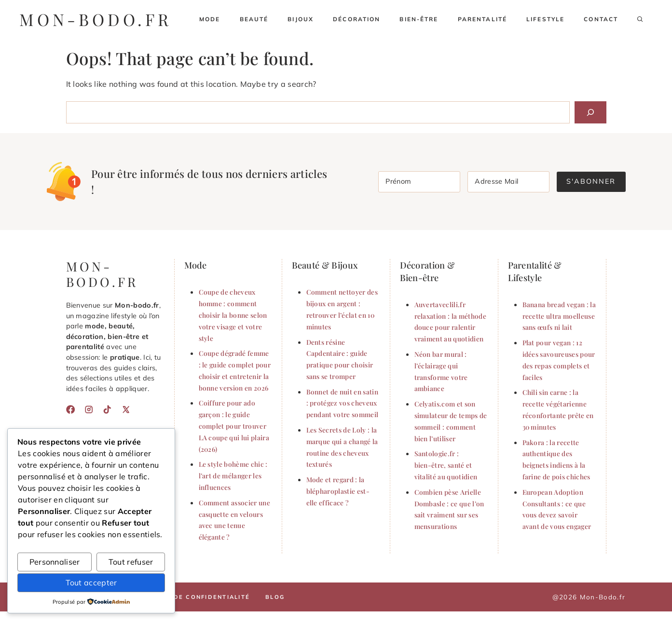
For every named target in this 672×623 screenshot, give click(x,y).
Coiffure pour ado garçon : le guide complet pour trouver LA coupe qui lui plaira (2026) (234, 426)
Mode (210, 19)
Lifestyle (545, 19)
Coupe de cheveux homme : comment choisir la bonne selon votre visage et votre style (233, 315)
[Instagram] (89, 409)
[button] (640, 19)
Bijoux (301, 19)
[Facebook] (70, 409)
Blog (275, 597)
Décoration (357, 19)
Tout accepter (91, 582)
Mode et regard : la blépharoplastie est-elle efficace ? (338, 491)
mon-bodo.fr (96, 19)
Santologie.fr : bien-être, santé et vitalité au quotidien (446, 465)
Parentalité (482, 19)
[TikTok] (107, 409)
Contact (601, 19)
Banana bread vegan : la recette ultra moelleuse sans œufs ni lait (559, 316)
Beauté (254, 19)
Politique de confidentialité (191, 597)
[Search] (590, 112)
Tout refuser (131, 562)
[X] (126, 409)
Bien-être (419, 19)
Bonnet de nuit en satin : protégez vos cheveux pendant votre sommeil (343, 403)
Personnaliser (55, 562)
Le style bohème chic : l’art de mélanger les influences (233, 475)
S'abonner (591, 181)
